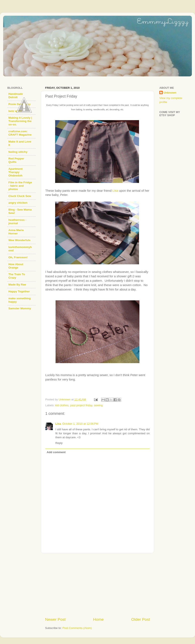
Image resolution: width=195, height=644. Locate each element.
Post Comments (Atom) (77, 628)
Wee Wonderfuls (19, 240)
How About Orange (16, 266)
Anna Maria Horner (16, 232)
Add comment (56, 452)
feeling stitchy (18, 152)
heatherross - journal (17, 222)
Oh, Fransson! (18, 257)
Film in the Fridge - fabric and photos (20, 186)
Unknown (170, 93)
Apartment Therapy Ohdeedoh (16, 172)
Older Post (141, 619)
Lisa (115, 191)
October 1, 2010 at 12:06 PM (80, 424)
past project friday (81, 405)
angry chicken (18, 203)
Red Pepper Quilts (16, 160)
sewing (98, 405)
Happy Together (19, 291)
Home (98, 619)
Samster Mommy (20, 308)
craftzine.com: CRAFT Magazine (20, 133)
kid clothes (62, 405)
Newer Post (55, 619)
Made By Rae (17, 285)
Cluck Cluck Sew (20, 196)
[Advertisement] (97, 585)
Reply (59, 443)
